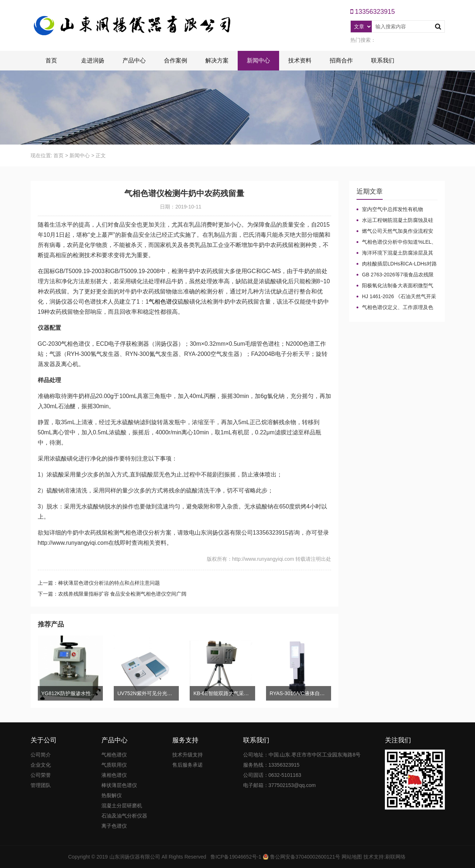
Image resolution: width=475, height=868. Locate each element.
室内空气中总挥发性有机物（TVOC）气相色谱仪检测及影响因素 (397, 210)
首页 (51, 60)
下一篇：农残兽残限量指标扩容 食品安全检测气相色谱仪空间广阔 (112, 594)
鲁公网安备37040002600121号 (304, 857)
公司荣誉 (41, 775)
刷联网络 (395, 857)
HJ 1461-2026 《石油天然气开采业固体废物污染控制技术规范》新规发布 (396, 297)
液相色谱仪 (114, 775)
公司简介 (41, 755)
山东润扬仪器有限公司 (135, 857)
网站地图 (352, 857)
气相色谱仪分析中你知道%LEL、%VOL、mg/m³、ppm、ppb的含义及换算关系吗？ (396, 242)
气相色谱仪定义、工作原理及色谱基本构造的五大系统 (395, 308)
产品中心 (134, 60)
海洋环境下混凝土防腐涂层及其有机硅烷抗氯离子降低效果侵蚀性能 (395, 253)
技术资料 (300, 60)
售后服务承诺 (188, 765)
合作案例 (176, 60)
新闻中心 (258, 60)
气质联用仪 (114, 765)
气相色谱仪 (163, 302)
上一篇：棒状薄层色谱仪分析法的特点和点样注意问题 (99, 583)
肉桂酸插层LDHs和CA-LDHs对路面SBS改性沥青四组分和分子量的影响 (397, 264)
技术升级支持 (188, 755)
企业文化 (41, 765)
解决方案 (217, 60)
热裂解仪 (112, 795)
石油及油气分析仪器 (124, 816)
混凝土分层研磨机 (122, 806)
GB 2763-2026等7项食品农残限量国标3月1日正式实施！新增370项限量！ (397, 275)
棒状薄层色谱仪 (119, 785)
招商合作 (341, 60)
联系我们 (383, 60)
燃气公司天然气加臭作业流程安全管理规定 (395, 231)
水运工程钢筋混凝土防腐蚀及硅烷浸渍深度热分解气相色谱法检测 (395, 220)
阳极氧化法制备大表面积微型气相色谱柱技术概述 (395, 286)
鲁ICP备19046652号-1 (236, 857)
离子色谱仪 (114, 826)
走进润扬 (93, 60)
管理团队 (41, 785)
